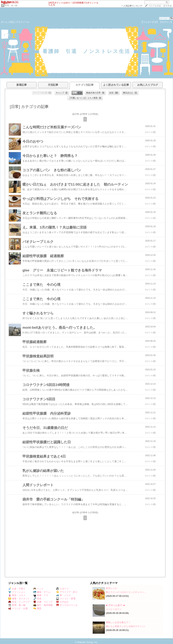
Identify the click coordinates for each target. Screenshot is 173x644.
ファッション (17, 592)
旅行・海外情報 (43, 605)
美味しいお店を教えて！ (118, 622)
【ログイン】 (166, 22)
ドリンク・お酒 (18, 608)
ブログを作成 (155, 6)
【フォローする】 (150, 22)
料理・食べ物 (11, 6)
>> (132, 6)
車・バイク (64, 595)
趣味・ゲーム (42, 592)
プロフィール (22, 22)
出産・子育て (17, 589)
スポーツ (62, 589)
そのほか (62, 602)
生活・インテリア (19, 602)
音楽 (37, 599)
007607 (164, 18)
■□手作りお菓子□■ (115, 605)
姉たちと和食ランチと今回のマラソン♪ (126, 626)
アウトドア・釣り (67, 592)
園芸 (37, 608)
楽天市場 (167, 6)
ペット (39, 589)
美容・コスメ (17, 595)
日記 (12, 22)
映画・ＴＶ (41, 595)
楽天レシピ (111, 588)
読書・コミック (43, 602)
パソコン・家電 (66, 599)
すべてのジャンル (67, 605)
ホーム (4, 22)
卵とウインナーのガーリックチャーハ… (126, 592)
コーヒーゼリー (114, 609)
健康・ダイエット (19, 599)
